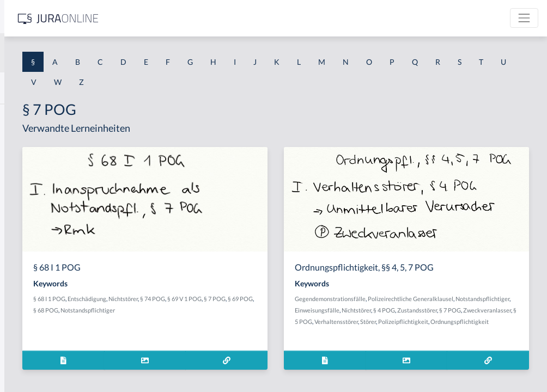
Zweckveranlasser (404, 333)
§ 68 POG (282, 310)
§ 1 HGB (23, 189)
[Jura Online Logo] (228, 18)
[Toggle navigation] (524, 18)
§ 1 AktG (23, 116)
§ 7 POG (229, 310)
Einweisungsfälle (501, 310)
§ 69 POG (254, 310)
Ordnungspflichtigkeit (461, 344)
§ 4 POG (422, 321)
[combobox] (87, 53)
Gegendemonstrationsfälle (415, 299)
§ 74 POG (313, 299)
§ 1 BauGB (26, 140)
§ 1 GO (20, 165)
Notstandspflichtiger (221, 321)
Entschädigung (247, 299)
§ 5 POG (441, 333)
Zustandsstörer (455, 321)
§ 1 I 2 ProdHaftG (38, 287)
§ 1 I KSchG (28, 336)
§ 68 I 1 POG (209, 299)
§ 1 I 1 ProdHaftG (38, 238)
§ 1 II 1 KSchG (32, 361)
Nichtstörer (283, 299)
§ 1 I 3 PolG (28, 312)
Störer (508, 333)
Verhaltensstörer (476, 333)
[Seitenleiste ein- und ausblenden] (157, 17)
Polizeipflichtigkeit (405, 344)
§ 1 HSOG (25, 214)
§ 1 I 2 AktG (28, 263)
